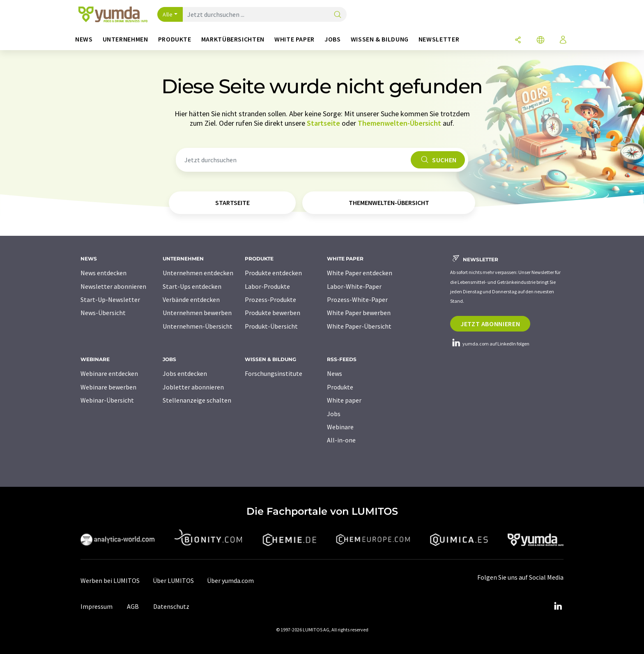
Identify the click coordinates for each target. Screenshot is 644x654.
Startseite (323, 123)
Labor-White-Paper (354, 286)
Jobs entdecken (185, 373)
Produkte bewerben (273, 313)
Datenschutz (171, 606)
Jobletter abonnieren (193, 387)
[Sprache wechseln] (540, 40)
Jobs (334, 414)
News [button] (84, 39)
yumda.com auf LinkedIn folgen (490, 344)
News (335, 373)
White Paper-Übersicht (359, 326)
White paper (344, 400)
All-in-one (341, 440)
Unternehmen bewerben (197, 313)
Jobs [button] (333, 39)
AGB (133, 606)
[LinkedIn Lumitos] (558, 606)
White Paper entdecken (360, 273)
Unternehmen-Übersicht (198, 326)
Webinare (340, 427)
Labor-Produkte (267, 286)
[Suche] (338, 15)
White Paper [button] (294, 39)
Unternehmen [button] (125, 39)
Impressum (97, 606)
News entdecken (103, 273)
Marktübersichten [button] (233, 39)
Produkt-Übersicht (271, 326)
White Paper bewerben (359, 313)
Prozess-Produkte (270, 299)
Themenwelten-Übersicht (399, 123)
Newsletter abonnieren (113, 286)
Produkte (340, 387)
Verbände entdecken (191, 299)
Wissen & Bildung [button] (380, 39)
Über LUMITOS (173, 580)
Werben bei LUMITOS (110, 580)
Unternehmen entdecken (198, 273)
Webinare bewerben (108, 387)
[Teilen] (518, 40)
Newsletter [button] (439, 39)
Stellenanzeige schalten (197, 400)
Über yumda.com (230, 580)
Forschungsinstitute (274, 373)
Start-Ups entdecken (192, 286)
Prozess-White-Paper (357, 299)
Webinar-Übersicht (107, 400)
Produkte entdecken (273, 273)
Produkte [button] (175, 39)
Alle (168, 14)
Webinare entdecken (109, 373)
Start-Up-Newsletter (110, 299)
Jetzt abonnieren (490, 324)
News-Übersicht (103, 313)
